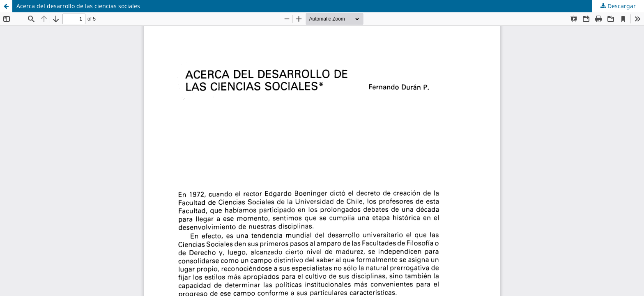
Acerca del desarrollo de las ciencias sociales (78, 6)
